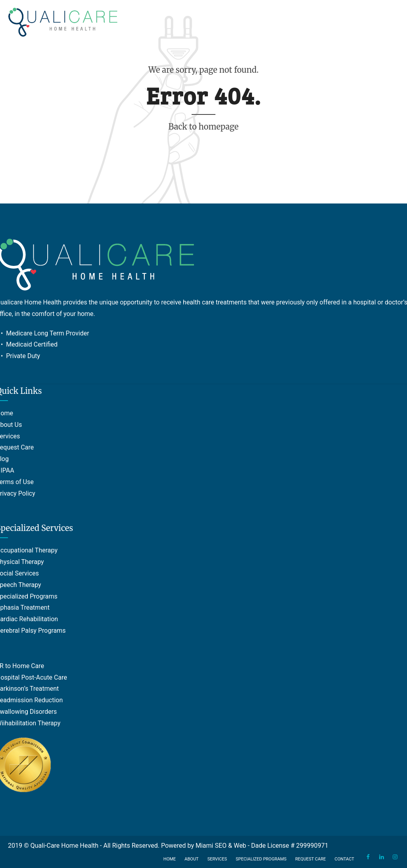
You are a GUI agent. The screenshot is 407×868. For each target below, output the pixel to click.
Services (217, 859)
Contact (344, 859)
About (191, 859)
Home (170, 859)
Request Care (311, 859)
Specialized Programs (261, 859)
